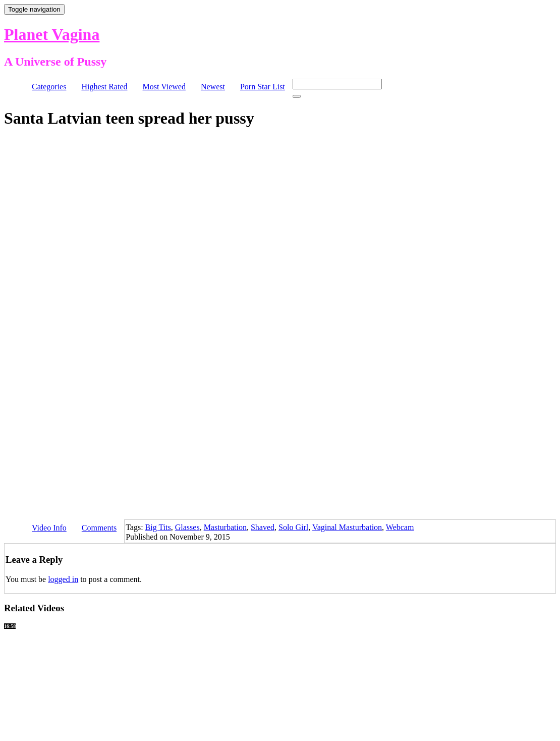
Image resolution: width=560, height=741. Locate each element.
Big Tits (158, 527)
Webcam (400, 527)
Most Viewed (164, 87)
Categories (49, 87)
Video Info (49, 528)
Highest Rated (104, 87)
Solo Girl (293, 527)
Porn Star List (263, 87)
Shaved (263, 527)
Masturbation (225, 527)
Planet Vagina (52, 34)
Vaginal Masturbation (347, 527)
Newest (213, 87)
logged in (63, 579)
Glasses (187, 527)
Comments (99, 528)
